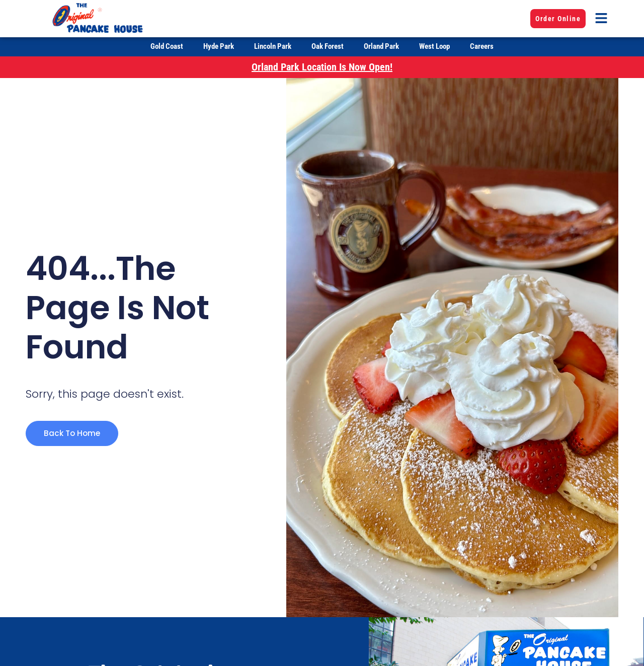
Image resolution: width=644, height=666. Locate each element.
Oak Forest (328, 46)
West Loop (434, 46)
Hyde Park (219, 46)
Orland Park (381, 46)
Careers (482, 46)
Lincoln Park (273, 46)
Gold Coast (167, 46)
